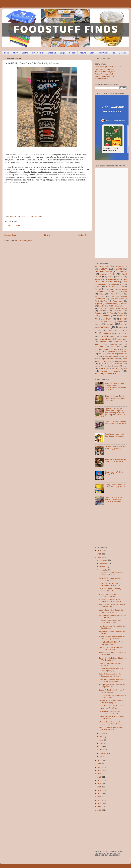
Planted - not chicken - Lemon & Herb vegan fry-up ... (111, 670)
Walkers (106, 316)
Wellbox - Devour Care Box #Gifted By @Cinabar (115, 448)
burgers (120, 322)
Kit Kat (98, 289)
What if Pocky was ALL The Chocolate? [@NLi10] (109, 595)
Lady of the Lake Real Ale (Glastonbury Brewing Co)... (110, 584)
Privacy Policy (38, 53)
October (103, 567)
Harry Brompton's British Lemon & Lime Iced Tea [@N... (112, 707)
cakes (97, 324)
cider (121, 327)
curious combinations (29, 216)
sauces (98, 366)
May (101, 743)
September (104, 570)
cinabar (13, 216)
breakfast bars (106, 322)
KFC (121, 284)
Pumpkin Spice (104, 306)
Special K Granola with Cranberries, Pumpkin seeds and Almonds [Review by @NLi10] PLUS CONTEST (116, 412)
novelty (98, 359)
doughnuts (123, 334)
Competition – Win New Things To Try (114, 473)
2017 (100, 780)
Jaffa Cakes (103, 284)
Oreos (40, 216)
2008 (100, 810)
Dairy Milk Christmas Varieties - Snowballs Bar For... (111, 579)
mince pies (123, 354)
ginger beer (122, 339)
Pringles (124, 304)
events (112, 336)
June (101, 740)
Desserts (123, 53)
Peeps (122, 299)
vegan (117, 371)
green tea (99, 344)
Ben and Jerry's (121, 266)
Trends (120, 313)
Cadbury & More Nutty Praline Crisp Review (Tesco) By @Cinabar (113, 499)
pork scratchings (116, 364)
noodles (112, 356)
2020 (100, 770)
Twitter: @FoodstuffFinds (104, 74)
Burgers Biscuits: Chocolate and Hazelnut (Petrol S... (111, 574)
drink (101, 336)
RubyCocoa (102, 308)
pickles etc (123, 361)
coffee (98, 330)
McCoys (102, 294)
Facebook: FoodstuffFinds (105, 69)
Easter (113, 274)
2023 (100, 761)
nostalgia (122, 356)
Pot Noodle (112, 304)
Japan (113, 284)
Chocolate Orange (103, 271)
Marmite (124, 292)
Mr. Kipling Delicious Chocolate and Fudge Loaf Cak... (112, 686)
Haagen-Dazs (99, 280)
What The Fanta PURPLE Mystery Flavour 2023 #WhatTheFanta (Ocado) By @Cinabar (116, 386)
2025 (100, 554)
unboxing (105, 371)
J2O (125, 282)
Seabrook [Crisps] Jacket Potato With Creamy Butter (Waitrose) (115, 398)
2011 (100, 800)
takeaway (115, 369)
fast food (123, 336)
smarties (108, 366)
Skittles (124, 308)
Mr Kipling (99, 296)
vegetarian (99, 374)
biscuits (123, 319)
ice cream (116, 347)
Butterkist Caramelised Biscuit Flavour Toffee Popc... (110, 622)
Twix (97, 316)
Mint (121, 294)
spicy (125, 366)
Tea (114, 53)
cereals (111, 324)
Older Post (84, 235)
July (101, 737)
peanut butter (109, 361)
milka (100, 354)
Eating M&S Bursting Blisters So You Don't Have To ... (113, 616)
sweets (102, 368)
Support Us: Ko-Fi (101, 79)
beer (109, 319)
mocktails (102, 356)
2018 (100, 777)
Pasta (112, 299)
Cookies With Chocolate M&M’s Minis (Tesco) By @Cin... (111, 702)
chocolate (104, 327)
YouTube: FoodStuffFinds (104, 76)
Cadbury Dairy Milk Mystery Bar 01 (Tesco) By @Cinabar (116, 422)
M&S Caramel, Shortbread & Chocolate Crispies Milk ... (110, 712)
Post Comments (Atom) (23, 241)
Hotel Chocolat (114, 282)
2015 (100, 787)
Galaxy (111, 277)
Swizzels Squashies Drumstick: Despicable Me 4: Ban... (111, 675)
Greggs (121, 277)
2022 (100, 764)
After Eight (98, 266)
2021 (100, 767)
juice (116, 349)
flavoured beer (105, 339)
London (116, 289)
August (102, 733)
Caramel (118, 269)
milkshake (110, 354)
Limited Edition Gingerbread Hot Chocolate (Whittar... (111, 648)
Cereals (72, 53)
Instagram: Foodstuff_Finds (105, 72)
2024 (100, 557)
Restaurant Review (119, 306)
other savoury (110, 359)
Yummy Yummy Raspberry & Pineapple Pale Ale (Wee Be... (111, 600)
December (104, 560)
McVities (112, 294)
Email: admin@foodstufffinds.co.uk (108, 67)
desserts (107, 334)
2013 (100, 794)
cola (18, 216)
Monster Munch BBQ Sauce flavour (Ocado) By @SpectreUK (112, 638)
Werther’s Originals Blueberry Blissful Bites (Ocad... (110, 590)
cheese (124, 324)
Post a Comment (14, 225)
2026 (100, 551)
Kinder (122, 287)
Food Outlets (103, 53)
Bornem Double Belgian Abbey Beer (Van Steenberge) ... (113, 659)
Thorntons (99, 313)
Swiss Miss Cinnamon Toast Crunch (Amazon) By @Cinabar (112, 680)
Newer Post (10, 235)
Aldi (107, 266)
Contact (25, 53)
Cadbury (103, 269)
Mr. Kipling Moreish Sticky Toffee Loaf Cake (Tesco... (111, 643)
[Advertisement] (42, 198)
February (103, 753)
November (104, 563)
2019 (100, 774)
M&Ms (124, 289)
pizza (101, 364)
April (101, 747)
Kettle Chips (111, 287)
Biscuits (83, 53)
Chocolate (52, 53)
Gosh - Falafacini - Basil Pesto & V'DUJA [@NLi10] (111, 728)
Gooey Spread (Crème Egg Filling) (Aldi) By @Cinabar (115, 486)
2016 (100, 784)
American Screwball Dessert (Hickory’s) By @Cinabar (116, 460)
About (16, 53)
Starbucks (118, 311)
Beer (92, 53)
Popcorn (99, 303)
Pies (106, 301)
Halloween (113, 279)
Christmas (122, 271)
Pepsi (97, 301)
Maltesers (113, 292)
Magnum (102, 292)
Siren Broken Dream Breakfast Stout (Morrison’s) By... (113, 696)
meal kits (123, 352)
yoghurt (109, 374)
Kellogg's (98, 287)
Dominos (103, 274)
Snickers (103, 311)
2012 (100, 797)
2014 (100, 790)
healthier (114, 344)
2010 (100, 803)
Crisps (63, 53)
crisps (123, 330)
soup (116, 366)
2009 (100, 807)
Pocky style (118, 301)
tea (125, 368)
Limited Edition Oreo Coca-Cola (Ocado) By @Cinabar (111, 611)
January (103, 756)
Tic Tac (110, 313)
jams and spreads (102, 349)
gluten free (118, 342)
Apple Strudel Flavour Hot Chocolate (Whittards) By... (113, 606)
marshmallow (110, 352)
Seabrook (113, 308)
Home (7, 53)
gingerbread (104, 342)
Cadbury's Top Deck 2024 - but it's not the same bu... (112, 691)
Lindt (108, 289)
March (102, 750)
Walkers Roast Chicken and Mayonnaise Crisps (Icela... (110, 723)
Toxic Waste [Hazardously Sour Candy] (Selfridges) (115, 435)
